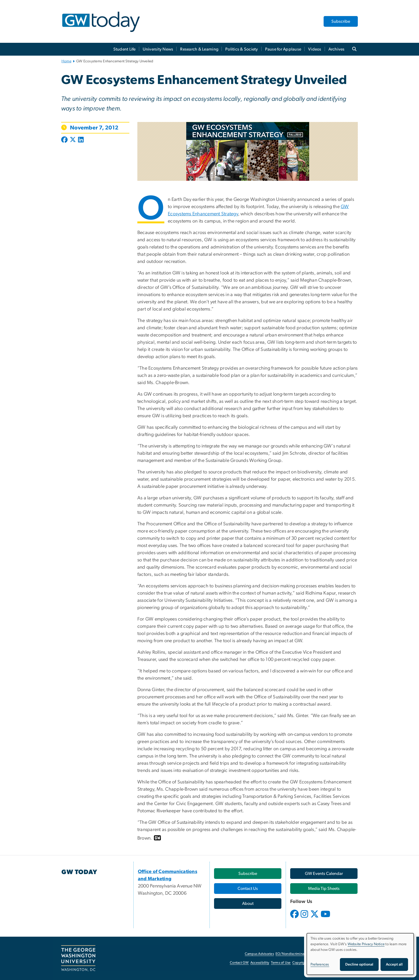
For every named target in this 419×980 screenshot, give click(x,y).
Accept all (394, 964)
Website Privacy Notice (366, 944)
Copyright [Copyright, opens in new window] (300, 963)
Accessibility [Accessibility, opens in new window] (260, 963)
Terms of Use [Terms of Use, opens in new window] (281, 963)
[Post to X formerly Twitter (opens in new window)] (73, 140)
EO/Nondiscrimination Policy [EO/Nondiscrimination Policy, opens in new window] (298, 954)
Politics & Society (242, 49)
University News (158, 49)
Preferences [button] (320, 964)
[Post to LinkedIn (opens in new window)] (81, 140)
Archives (337, 49)
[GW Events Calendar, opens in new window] (324, 874)
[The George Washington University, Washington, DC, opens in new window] (78, 958)
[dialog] (360, 954)
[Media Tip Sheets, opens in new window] (324, 889)
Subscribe (341, 21)
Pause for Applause (283, 49)
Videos (315, 49)
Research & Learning (199, 49)
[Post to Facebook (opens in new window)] (65, 140)
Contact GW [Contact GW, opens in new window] (239, 963)
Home (66, 61)
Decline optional (359, 964)
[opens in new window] (295, 918)
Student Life (125, 49)
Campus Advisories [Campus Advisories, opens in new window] (259, 954)
